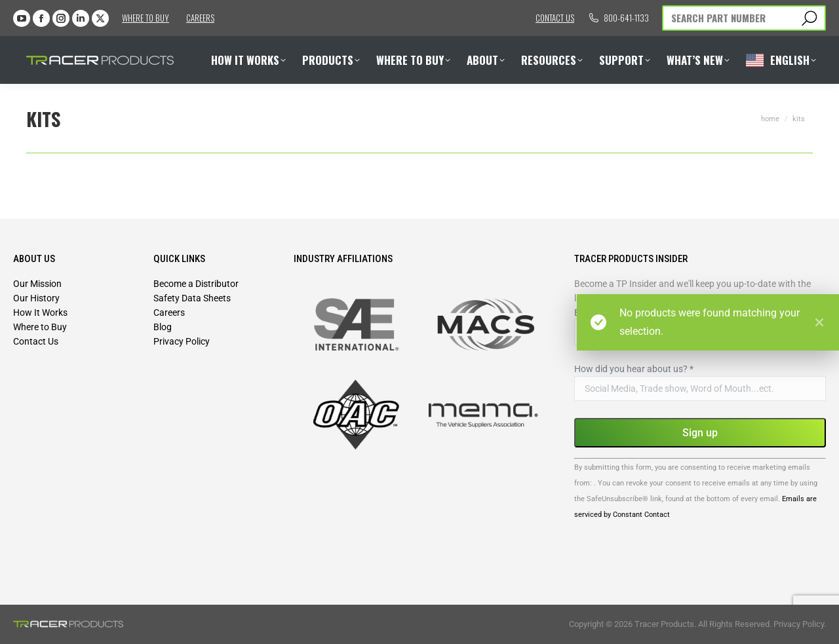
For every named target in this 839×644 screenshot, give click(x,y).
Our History (36, 298)
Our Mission (37, 284)
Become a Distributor (196, 284)
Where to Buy (146, 18)
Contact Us (36, 341)
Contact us (555, 18)
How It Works (40, 313)
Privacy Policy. (800, 624)
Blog (163, 327)
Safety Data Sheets (192, 298)
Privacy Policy (182, 341)
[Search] (744, 18)
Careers (200, 18)
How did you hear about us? (634, 369)
